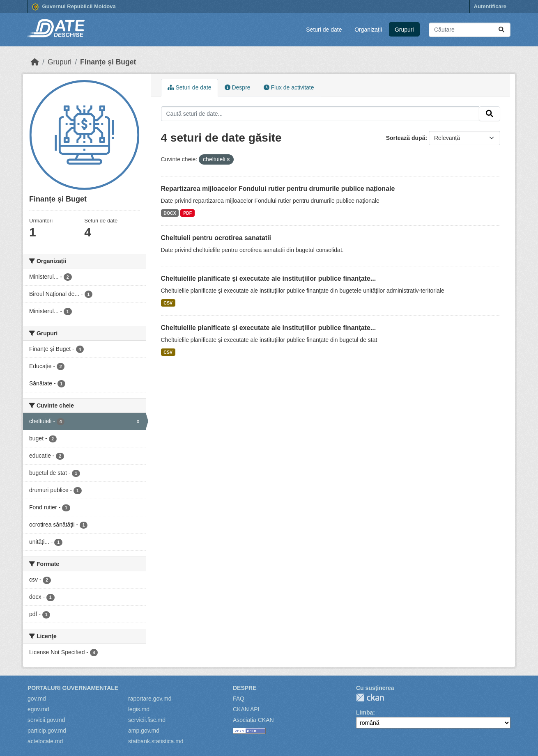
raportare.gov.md (150, 699)
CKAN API (246, 709)
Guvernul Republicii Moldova (74, 7)
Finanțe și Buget (108, 62)
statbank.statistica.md (156, 741)
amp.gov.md (144, 731)
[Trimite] (501, 30)
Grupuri (404, 30)
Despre (238, 87)
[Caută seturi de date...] (470, 30)
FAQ (239, 699)
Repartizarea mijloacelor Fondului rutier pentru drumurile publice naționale (278, 189)
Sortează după (406, 138)
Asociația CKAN (253, 720)
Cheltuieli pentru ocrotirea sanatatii (216, 238)
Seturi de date (324, 30)
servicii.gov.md (46, 720)
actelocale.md (45, 741)
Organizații (368, 30)
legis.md (139, 709)
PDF (187, 213)
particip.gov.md (47, 731)
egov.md (38, 709)
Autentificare (490, 6)
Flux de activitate (289, 87)
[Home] (35, 62)
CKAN (370, 698)
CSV (168, 303)
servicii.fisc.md (147, 720)
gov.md (37, 699)
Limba (364, 712)
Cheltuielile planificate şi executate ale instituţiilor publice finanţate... (269, 278)
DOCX (170, 213)
